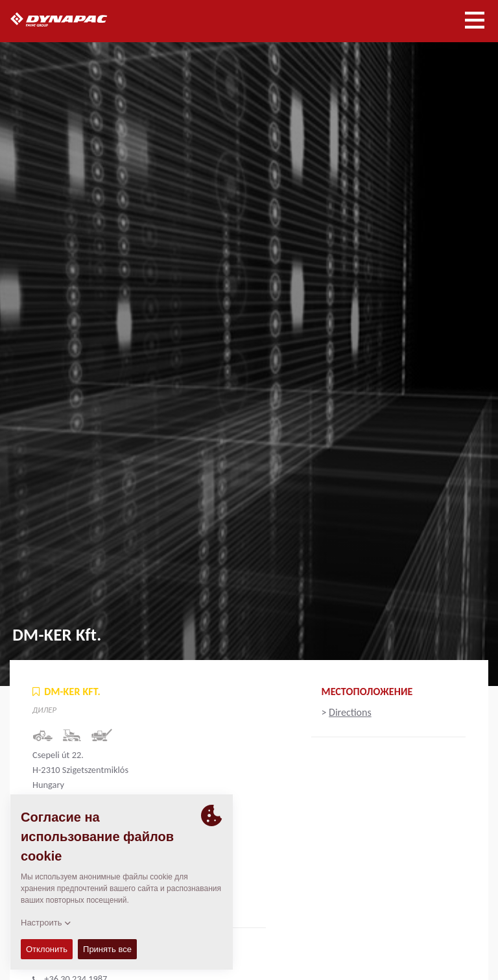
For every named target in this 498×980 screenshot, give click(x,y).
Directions (350, 712)
